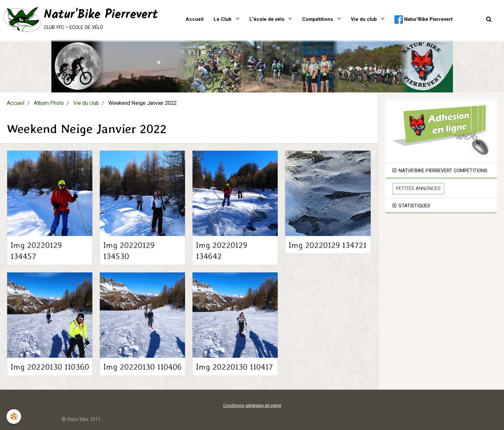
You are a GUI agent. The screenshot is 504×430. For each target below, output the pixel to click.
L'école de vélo (268, 19)
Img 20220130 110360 (50, 367)
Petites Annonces (418, 188)
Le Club (223, 19)
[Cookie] (14, 416)
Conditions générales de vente (252, 405)
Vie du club (365, 19)
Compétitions (318, 19)
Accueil (195, 19)
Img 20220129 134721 (327, 245)
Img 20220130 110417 (234, 367)
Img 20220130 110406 (142, 367)
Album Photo (49, 103)
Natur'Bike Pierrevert (424, 20)
